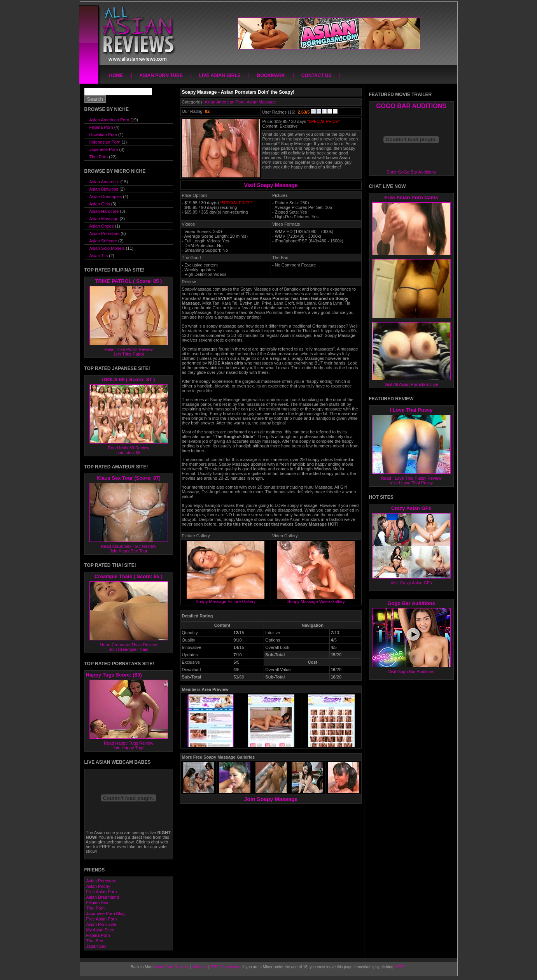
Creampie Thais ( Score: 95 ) (129, 576)
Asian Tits (99, 256)
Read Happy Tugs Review (129, 743)
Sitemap (200, 967)
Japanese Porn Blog (106, 913)
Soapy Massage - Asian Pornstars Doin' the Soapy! (238, 92)
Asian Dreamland (103, 897)
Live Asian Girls (220, 75)
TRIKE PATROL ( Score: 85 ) (129, 281)
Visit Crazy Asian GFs (411, 583)
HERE (400, 967)
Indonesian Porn (105, 142)
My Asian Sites (100, 930)
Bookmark (271, 75)
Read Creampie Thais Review (129, 645)
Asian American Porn (225, 102)
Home (116, 75)
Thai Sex (95, 941)
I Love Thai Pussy (411, 410)
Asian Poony (98, 886)
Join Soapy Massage (271, 799)
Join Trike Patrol (129, 354)
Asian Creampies (106, 196)
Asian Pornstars (105, 233)
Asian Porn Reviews (172, 967)
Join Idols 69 (129, 452)
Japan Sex (96, 946)
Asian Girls (100, 204)
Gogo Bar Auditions (411, 603)
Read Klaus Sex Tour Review (128, 546)
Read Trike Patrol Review (128, 349)
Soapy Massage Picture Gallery (226, 600)
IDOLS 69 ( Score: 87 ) (129, 380)
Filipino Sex (97, 903)
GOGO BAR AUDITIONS (411, 106)
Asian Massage (261, 102)
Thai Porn (99, 157)
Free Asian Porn (102, 892)
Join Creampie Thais (129, 649)
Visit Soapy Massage (271, 185)
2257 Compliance (225, 967)
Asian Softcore (103, 241)
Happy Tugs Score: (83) (114, 675)
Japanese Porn (104, 149)
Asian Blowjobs (104, 189)
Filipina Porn (101, 127)
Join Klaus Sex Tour (129, 551)
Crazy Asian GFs (411, 508)
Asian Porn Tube (161, 75)
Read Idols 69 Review (129, 448)
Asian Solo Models (107, 248)
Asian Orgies (102, 226)
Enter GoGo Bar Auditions (411, 172)
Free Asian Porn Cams (411, 197)
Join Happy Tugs (129, 748)
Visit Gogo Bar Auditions (411, 671)
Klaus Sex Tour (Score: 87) (128, 478)
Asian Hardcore (104, 211)
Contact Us (317, 75)
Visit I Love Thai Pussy (411, 483)
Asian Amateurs (104, 182)
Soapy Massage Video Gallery (316, 600)
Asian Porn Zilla (101, 924)
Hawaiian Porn (103, 135)
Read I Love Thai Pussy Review (411, 478)
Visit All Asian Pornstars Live (411, 384)
